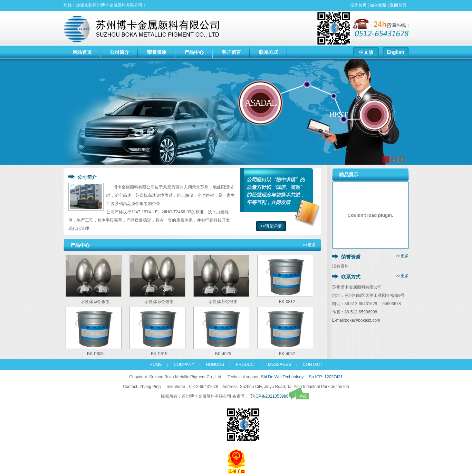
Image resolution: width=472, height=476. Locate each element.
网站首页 (82, 52)
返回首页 (398, 5)
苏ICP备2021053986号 (279, 396)
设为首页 (358, 5)
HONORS (215, 365)
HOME (156, 365)
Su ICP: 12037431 (326, 377)
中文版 (366, 52)
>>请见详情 (271, 226)
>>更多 (309, 245)
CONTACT (310, 365)
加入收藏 (378, 5)
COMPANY (182, 365)
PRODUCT (246, 365)
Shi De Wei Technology (282, 377)
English (396, 52)
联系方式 (269, 52)
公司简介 (119, 52)
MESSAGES (277, 365)
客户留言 (231, 52)
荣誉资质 (157, 52)
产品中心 (194, 52)
